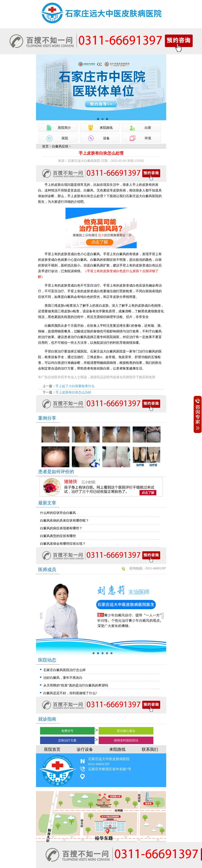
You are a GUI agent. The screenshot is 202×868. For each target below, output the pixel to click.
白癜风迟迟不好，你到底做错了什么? (70, 693)
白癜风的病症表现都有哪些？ (61, 528)
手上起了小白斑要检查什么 (75, 386)
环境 (148, 138)
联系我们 (150, 749)
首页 (45, 146)
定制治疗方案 (67, 740)
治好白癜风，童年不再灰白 (63, 678)
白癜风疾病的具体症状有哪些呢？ (64, 520)
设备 (106, 138)
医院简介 (64, 128)
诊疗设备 (85, 749)
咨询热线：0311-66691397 (148, 568)
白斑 (148, 128)
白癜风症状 (60, 146)
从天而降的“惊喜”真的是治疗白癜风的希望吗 (76, 685)
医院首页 (52, 749)
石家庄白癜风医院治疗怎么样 (64, 670)
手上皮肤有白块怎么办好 (73, 392)
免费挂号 (67, 731)
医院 (65, 138)
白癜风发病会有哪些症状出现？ (63, 544)
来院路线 (106, 128)
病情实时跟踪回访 (126, 740)
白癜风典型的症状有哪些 (58, 536)
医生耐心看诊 (126, 731)
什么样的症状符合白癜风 (58, 513)
